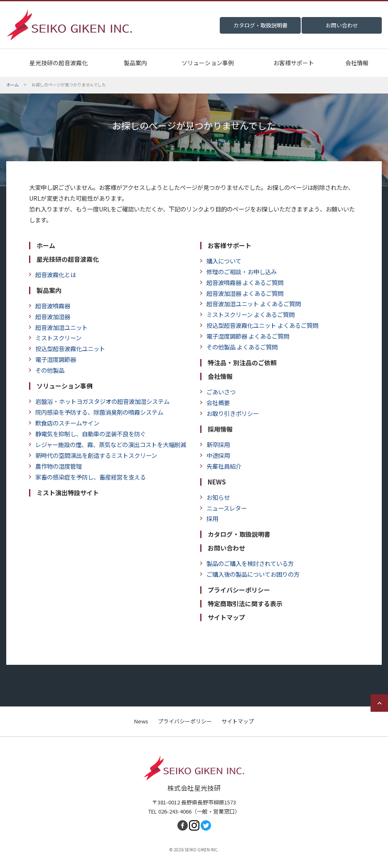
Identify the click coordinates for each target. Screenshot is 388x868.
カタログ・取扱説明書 (239, 534)
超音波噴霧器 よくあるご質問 (242, 282)
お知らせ (215, 497)
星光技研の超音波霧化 (59, 63)
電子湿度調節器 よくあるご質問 (245, 336)
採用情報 (220, 429)
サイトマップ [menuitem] (238, 721)
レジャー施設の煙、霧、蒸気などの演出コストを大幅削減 (108, 444)
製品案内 (135, 63)
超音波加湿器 (50, 316)
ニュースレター (223, 508)
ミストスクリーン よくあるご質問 (247, 314)
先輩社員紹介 (221, 466)
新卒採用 (215, 444)
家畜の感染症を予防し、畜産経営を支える (87, 477)
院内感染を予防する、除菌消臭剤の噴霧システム (96, 412)
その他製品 (47, 370)
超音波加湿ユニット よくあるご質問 (250, 304)
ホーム (46, 246)
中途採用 (215, 455)
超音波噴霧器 (50, 306)
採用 (209, 518)
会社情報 (357, 63)
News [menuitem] (141, 721)
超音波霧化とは (53, 274)
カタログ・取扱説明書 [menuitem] (260, 25)
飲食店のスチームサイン (64, 423)
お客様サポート (294, 63)
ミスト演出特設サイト (68, 493)
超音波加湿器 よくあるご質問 (242, 293)
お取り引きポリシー (230, 413)
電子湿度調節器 (53, 359)
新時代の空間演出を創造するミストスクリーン (93, 455)
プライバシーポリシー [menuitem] (185, 721)
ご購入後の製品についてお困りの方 (250, 574)
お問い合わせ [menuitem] (342, 25)
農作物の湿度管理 (55, 466)
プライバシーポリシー (239, 590)
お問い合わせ (226, 548)
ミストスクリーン (55, 338)
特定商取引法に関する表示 (245, 604)
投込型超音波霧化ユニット (67, 348)
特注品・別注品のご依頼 (242, 363)
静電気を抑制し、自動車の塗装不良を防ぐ (87, 434)
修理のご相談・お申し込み (238, 272)
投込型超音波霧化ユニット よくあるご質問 (262, 325)
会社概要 (215, 402)
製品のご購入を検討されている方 (247, 563)
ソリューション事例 (208, 63)
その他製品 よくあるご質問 (242, 347)
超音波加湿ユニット (58, 327)
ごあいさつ (218, 392)
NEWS (217, 482)
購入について (221, 261)
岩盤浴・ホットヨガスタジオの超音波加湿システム (99, 401)
